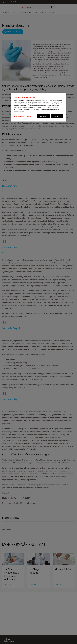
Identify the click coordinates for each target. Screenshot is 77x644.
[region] (38, 107)
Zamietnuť (44, 116)
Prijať (57, 116)
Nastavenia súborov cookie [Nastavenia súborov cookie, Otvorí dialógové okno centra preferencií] (22, 116)
